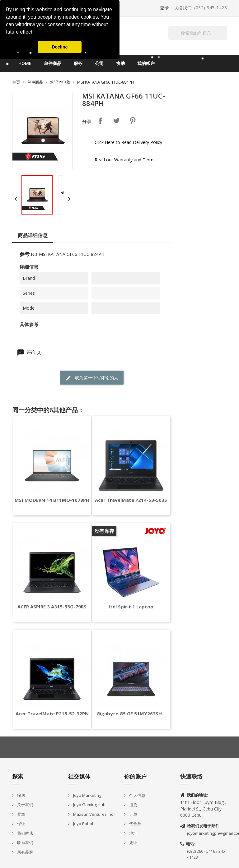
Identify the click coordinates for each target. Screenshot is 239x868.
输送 (21, 795)
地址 (133, 833)
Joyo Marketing (87, 795)
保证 (21, 824)
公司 (99, 63)
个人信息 (137, 795)
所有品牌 (25, 852)
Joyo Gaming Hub (89, 805)
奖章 (21, 814)
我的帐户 (146, 63)
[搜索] (198, 33)
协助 (120, 63)
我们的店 (25, 833)
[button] (36, 33)
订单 (133, 814)
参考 (25, 254)
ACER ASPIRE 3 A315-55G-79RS (52, 607)
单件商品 (53, 63)
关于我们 (25, 805)
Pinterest (133, 121)
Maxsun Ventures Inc (93, 814)
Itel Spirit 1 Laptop (131, 607)
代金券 (135, 824)
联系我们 (25, 843)
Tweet (116, 121)
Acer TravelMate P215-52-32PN (52, 714)
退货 (133, 805)
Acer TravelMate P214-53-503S (131, 500)
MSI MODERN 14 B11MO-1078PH (52, 500)
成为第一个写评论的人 (92, 378)
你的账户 (135, 776)
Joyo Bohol (83, 824)
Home (25, 63)
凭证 (133, 843)
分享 (100, 121)
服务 (78, 63)
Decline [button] (60, 47)
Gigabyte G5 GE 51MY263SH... (131, 714)
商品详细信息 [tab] (33, 235)
